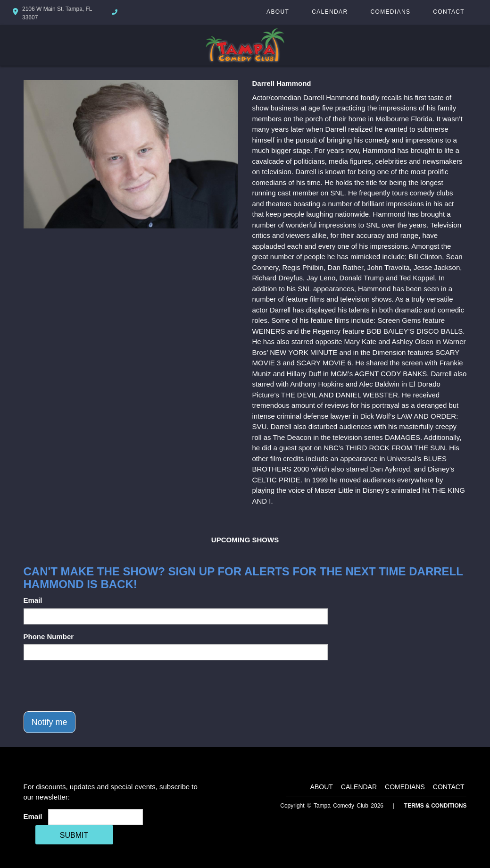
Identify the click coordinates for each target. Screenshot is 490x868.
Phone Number (49, 636)
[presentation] (95, 686)
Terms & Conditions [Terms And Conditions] (436, 806)
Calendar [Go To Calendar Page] (330, 12)
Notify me (50, 722)
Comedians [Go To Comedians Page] (390, 12)
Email (33, 600)
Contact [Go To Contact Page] (449, 12)
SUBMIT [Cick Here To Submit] (74, 835)
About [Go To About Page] (278, 12)
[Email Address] (96, 817)
